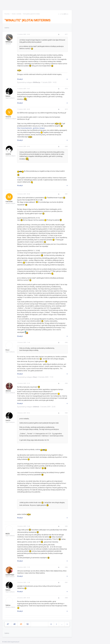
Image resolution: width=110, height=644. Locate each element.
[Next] (59, 14)
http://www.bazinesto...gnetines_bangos (31, 128)
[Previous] (60, 14)
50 (67, 14)
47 (61, 14)
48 (63, 14)
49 (65, 14)
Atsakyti (20, 79)
